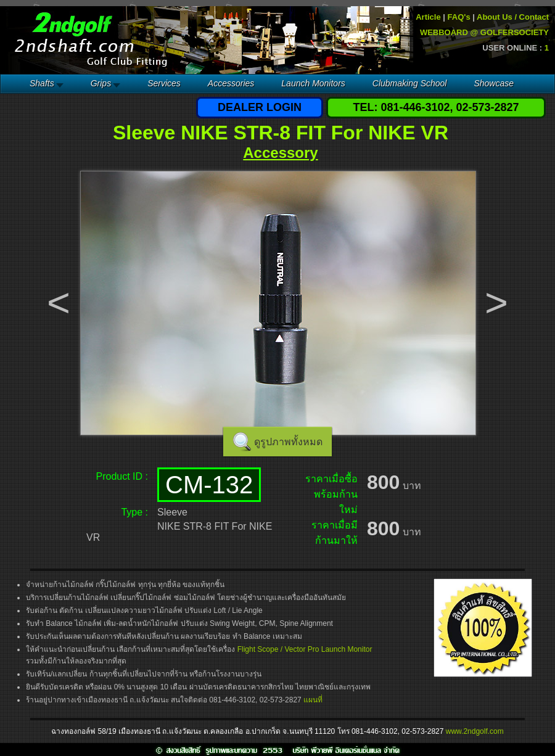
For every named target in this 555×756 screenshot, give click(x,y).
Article (428, 17)
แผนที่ (313, 700)
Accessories (231, 83)
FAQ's (459, 17)
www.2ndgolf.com (475, 731)
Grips (101, 83)
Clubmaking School (410, 83)
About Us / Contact (513, 17)
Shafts (42, 83)
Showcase (494, 83)
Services (164, 83)
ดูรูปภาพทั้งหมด (288, 442)
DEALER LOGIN (260, 107)
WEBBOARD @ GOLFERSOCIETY (484, 32)
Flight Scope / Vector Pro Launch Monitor (305, 649)
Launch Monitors (313, 83)
